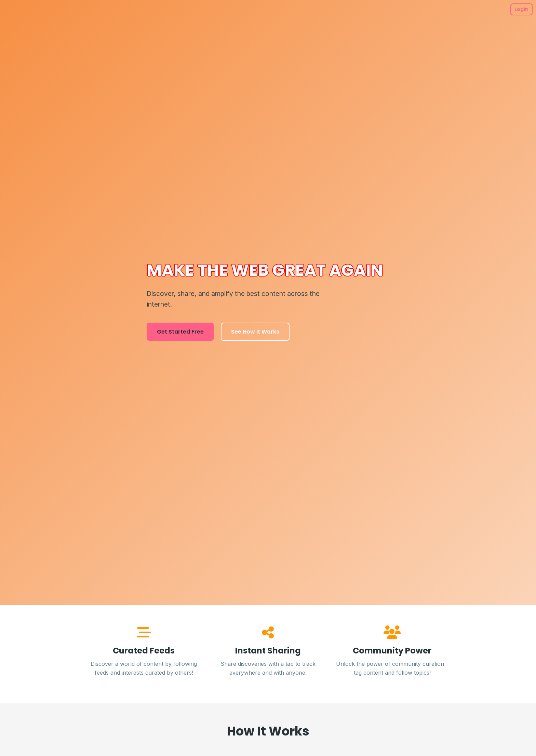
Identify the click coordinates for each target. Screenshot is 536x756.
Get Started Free (180, 332)
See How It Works (255, 332)
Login (521, 9)
